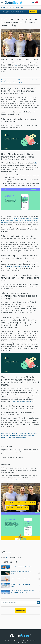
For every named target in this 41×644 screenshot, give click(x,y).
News (24, 643)
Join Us (21, 640)
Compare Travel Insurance (13, 12)
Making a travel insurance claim (21, 579)
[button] (37, 2)
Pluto (15, 65)
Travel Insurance (19, 8)
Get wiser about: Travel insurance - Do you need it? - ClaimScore (23, 592)
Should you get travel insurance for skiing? (22, 585)
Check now (33, 12)
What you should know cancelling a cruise (22, 573)
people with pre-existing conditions (18, 266)
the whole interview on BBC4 (22, 401)
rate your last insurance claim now (19, 480)
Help (34, 640)
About (7, 640)
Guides (11, 8)
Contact (14, 640)
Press (17, 643)
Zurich (37, 163)
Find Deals (21, 611)
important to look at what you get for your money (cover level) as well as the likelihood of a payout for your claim (20, 221)
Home (4, 8)
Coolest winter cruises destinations (22, 567)
